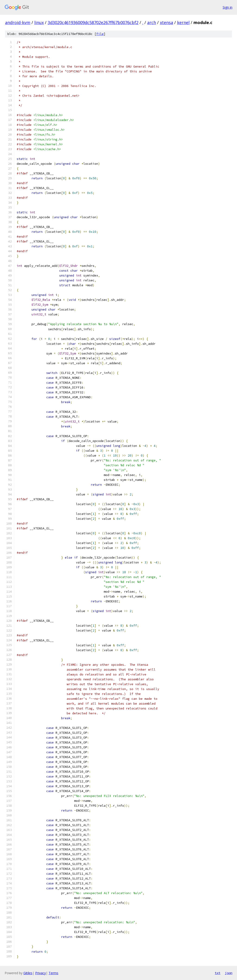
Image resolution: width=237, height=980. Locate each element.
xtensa (167, 22)
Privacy (41, 973)
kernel (183, 22)
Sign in (228, 7)
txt (218, 973)
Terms (53, 973)
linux (39, 22)
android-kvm (18, 22)
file (100, 34)
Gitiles (28, 973)
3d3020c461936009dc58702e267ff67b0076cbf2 (93, 22)
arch (152, 22)
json (229, 973)
